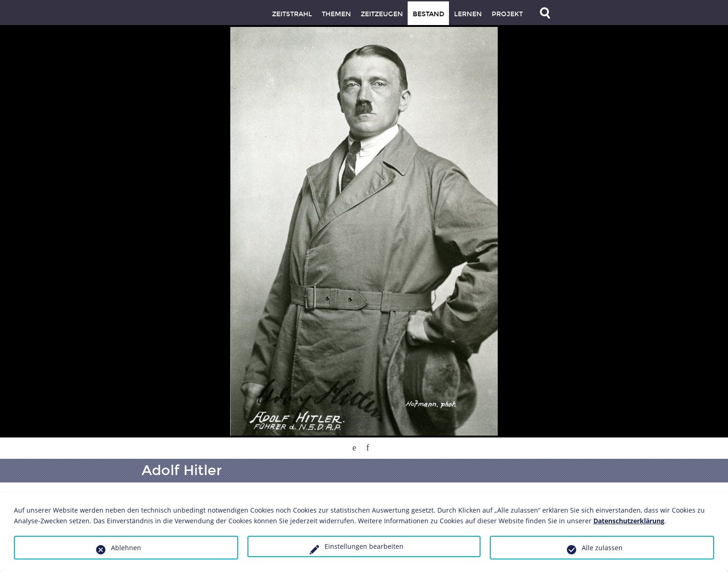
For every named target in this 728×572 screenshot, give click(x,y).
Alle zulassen (602, 548)
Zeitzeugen (382, 14)
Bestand (429, 14)
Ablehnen (126, 548)
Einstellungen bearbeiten (364, 546)
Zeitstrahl (292, 14)
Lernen (468, 14)
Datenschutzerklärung (629, 521)
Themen (336, 14)
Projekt (507, 14)
